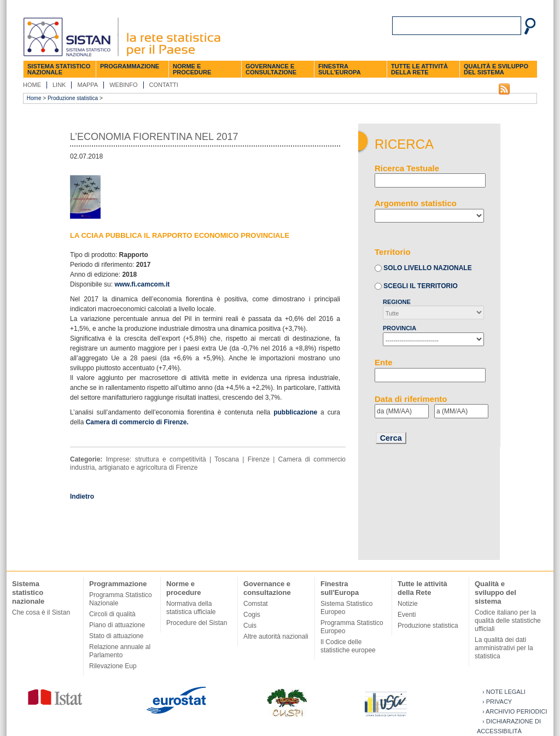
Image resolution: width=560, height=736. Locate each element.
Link (59, 85)
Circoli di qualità (112, 614)
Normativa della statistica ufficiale (191, 608)
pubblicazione (295, 412)
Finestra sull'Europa (340, 69)
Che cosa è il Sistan (41, 612)
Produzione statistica (73, 98)
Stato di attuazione (116, 636)
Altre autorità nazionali (276, 636)
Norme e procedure (192, 69)
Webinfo (123, 85)
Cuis (250, 626)
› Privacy (497, 702)
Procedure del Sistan (197, 623)
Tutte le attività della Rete (419, 69)
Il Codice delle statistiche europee (348, 646)
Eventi (407, 615)
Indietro (82, 496)
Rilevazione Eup (113, 666)
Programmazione (130, 66)
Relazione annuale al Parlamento (120, 651)
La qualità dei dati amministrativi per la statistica (504, 648)
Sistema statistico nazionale (59, 69)
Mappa (87, 85)
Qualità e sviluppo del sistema (496, 69)
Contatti (164, 85)
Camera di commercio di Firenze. (137, 422)
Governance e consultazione (271, 69)
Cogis (252, 615)
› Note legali (504, 692)
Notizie (408, 604)
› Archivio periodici (515, 711)
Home (32, 85)
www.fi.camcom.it (142, 284)
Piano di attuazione (117, 625)
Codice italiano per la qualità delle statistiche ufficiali (508, 621)
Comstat (256, 604)
